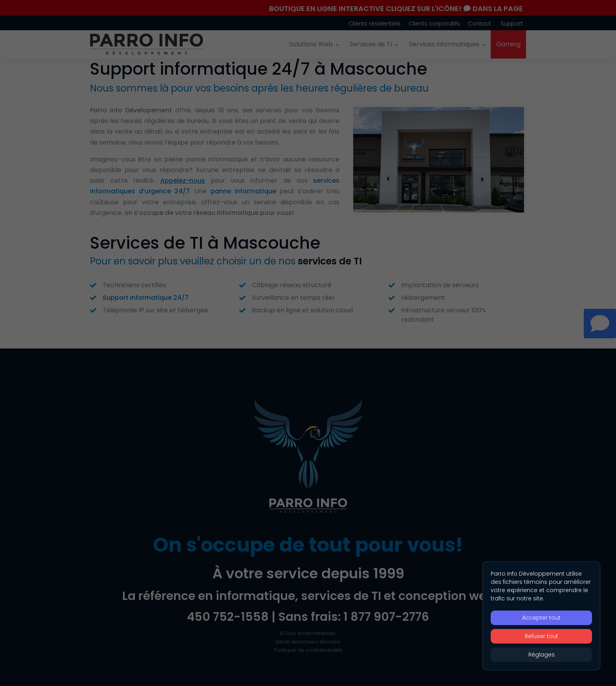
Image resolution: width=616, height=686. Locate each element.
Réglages (542, 655)
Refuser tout (542, 636)
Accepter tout (541, 618)
